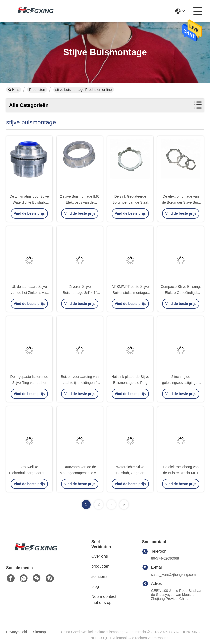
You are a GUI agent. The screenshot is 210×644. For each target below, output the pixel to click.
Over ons (100, 556)
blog (95, 586)
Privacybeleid (16, 632)
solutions (99, 576)
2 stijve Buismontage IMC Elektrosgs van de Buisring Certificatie (80, 202)
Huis (14, 90)
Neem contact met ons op (104, 600)
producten (100, 566)
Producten (37, 90)
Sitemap (39, 632)
